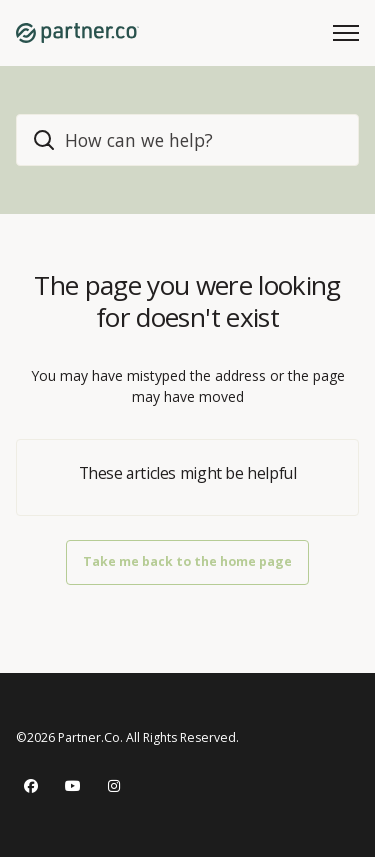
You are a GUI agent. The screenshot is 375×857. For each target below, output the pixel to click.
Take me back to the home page (187, 561)
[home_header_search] (187, 140)
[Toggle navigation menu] (346, 33)
